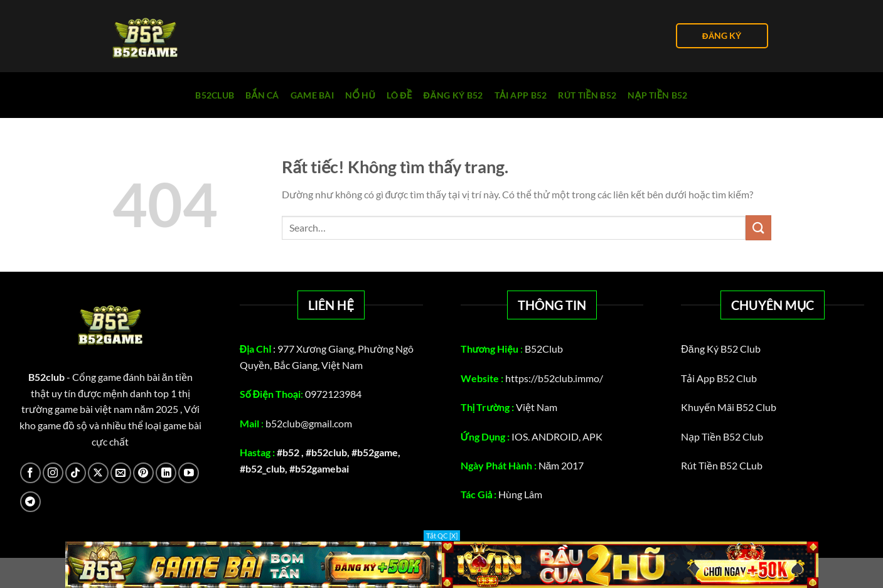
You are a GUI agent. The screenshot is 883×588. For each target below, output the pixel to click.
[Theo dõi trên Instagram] (53, 473)
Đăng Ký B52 (453, 95)
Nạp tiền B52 (658, 95)
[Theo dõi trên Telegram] (30, 502)
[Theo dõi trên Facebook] (30, 473)
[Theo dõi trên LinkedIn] (166, 473)
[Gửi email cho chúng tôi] (121, 473)
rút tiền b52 (587, 95)
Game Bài (312, 95)
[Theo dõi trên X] (98, 473)
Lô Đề (399, 95)
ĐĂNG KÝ (722, 36)
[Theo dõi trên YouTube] (189, 473)
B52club (215, 95)
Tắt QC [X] (442, 536)
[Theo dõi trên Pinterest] (143, 473)
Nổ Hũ (360, 95)
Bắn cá (262, 95)
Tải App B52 (521, 95)
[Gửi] (758, 227)
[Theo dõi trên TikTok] (76, 473)
